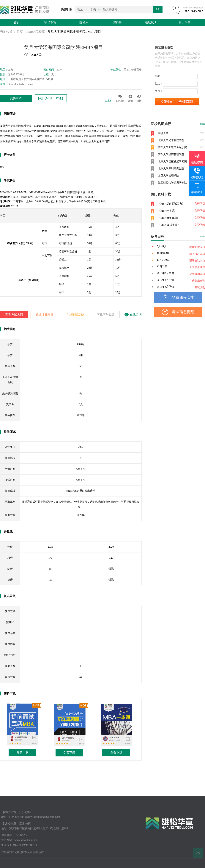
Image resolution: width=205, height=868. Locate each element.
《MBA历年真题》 (169, 218)
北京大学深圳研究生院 (171, 169)
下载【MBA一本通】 (51, 98)
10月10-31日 (164, 253)
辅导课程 (50, 22)
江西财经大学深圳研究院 (172, 183)
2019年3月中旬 (165, 280)
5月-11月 (162, 246)
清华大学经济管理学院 (171, 154)
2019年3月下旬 (165, 287)
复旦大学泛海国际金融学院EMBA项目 (74, 32)
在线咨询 (133, 315)
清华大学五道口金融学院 (172, 147)
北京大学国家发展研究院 (172, 161)
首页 (17, 22)
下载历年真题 (106, 315)
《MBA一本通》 (168, 211)
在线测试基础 (75, 315)
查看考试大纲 (14, 315)
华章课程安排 (183, 297)
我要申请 (16, 98)
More (203, 124)
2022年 (81, 415)
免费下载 (23, 752)
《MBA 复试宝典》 (169, 225)
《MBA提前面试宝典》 (171, 204)
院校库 (84, 22)
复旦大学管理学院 (168, 176)
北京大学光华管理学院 (171, 140)
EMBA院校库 (36, 32)
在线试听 (151, 22)
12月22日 (162, 267)
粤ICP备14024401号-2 (25, 845)
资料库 (117, 22)
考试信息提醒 (183, 312)
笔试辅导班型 (45, 315)
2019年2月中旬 (165, 273)
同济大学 (163, 133)
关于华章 (184, 22)
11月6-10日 (163, 260)
